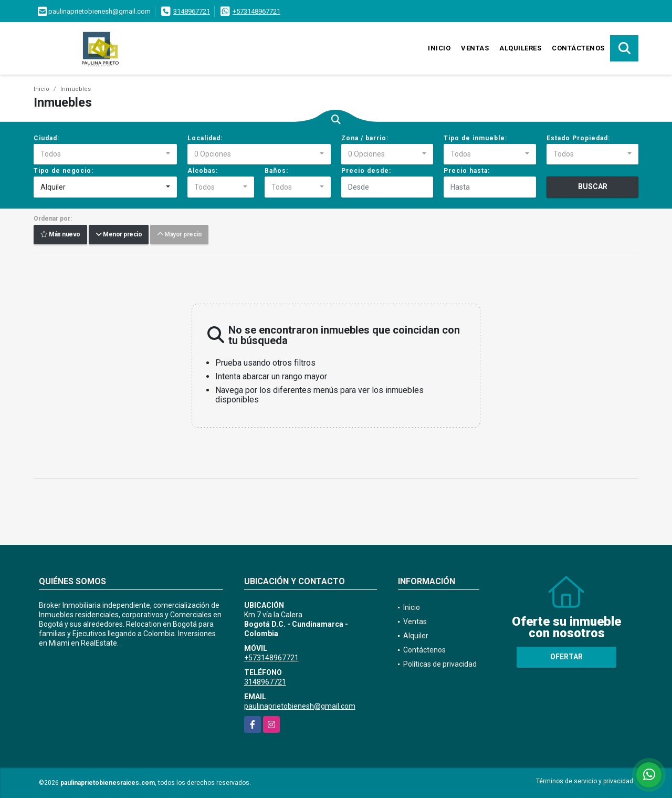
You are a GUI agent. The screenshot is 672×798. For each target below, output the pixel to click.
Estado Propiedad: (578, 138)
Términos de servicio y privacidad (585, 781)
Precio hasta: (467, 171)
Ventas (475, 48)
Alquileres (520, 48)
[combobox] (105, 154)
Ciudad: (46, 138)
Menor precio (119, 235)
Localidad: (205, 138)
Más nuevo (60, 235)
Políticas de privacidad (440, 664)
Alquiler (416, 636)
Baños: (276, 171)
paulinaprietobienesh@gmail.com (300, 706)
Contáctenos (578, 48)
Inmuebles (76, 89)
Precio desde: (366, 171)
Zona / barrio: (365, 138)
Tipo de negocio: (64, 171)
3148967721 (192, 11)
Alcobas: (203, 171)
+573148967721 (256, 11)
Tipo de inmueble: (475, 138)
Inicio (439, 48)
